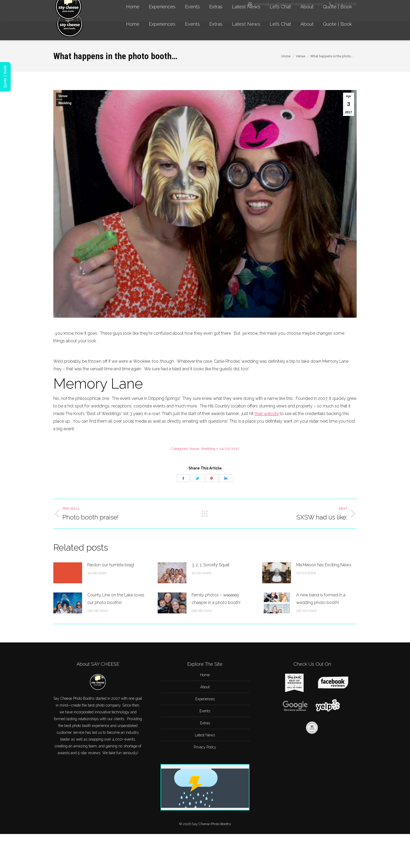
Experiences (205, 699)
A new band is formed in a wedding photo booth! (321, 599)
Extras (205, 723)
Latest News (205, 735)
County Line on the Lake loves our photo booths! (116, 599)
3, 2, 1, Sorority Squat (211, 565)
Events (205, 711)
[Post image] (68, 573)
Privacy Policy (205, 747)
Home (205, 675)
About (205, 687)
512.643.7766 (343, 4)
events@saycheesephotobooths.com (285, 4)
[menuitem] (133, 24)
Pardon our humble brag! (111, 565)
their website (267, 414)
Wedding (65, 103)
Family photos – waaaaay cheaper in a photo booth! (216, 599)
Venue (63, 96)
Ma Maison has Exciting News (324, 565)
